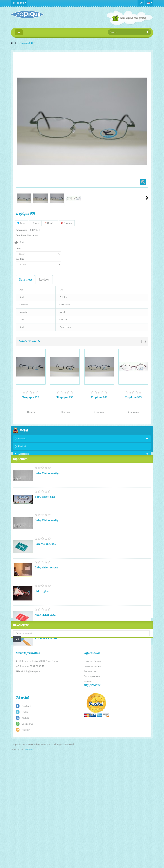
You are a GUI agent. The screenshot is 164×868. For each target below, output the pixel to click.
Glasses (22, 440)
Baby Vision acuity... (47, 487)
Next (147, 198)
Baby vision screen (46, 581)
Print (22, 242)
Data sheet (25, 279)
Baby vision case (45, 511)
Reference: (21, 230)
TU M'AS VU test (46, 652)
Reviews (44, 279)
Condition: (21, 235)
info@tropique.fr (32, 788)
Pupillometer (43, 699)
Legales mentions (92, 782)
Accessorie (24, 455)
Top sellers (20, 472)
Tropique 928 (31, 397)
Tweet (21, 223)
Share (35, 223)
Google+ (50, 223)
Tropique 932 (99, 397)
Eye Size (20, 259)
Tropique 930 (65, 397)
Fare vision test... (45, 558)
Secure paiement (92, 792)
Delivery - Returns (93, 777)
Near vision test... (45, 628)
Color (19, 248)
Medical (22, 447)
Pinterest (67, 223)
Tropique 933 (133, 397)
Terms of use (90, 788)
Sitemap (88, 798)
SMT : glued (42, 605)
